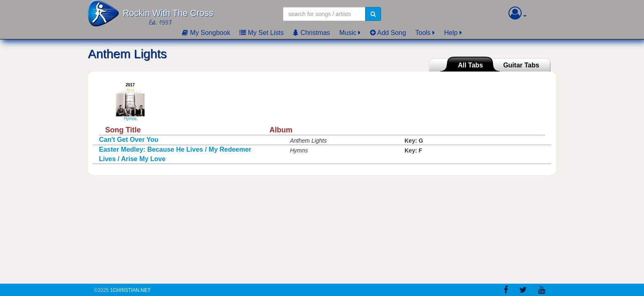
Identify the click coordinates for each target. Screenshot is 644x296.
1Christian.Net (130, 290)
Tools (423, 33)
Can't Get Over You (129, 140)
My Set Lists (262, 33)
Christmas (311, 33)
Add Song (388, 33)
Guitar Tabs (521, 65)
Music (348, 33)
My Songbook (206, 33)
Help (451, 33)
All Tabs (470, 65)
